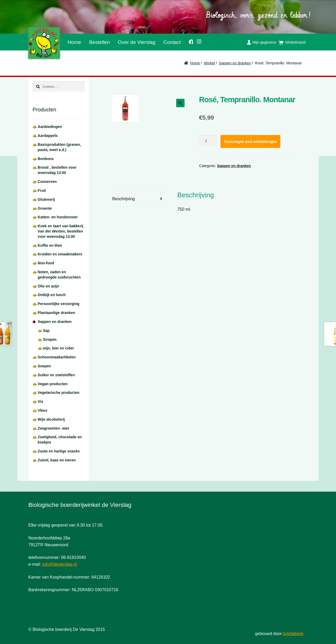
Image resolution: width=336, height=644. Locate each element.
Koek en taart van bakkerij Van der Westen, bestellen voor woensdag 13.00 (61, 231)
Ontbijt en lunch (52, 295)
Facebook (189, 41)
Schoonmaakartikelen (57, 357)
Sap (46, 331)
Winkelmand (295, 42)
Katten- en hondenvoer (58, 217)
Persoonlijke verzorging (59, 304)
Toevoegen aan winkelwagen (250, 141)
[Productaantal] (208, 141)
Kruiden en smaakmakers (60, 254)
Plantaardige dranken (56, 313)
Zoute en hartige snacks (59, 451)
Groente (45, 208)
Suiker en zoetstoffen (56, 375)
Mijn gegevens (264, 42)
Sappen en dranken (235, 63)
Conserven (47, 182)
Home (74, 42)
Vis (41, 401)
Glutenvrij (46, 199)
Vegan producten (53, 384)
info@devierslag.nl (59, 564)
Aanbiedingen (50, 127)
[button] (180, 103)
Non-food (46, 263)
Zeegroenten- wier (54, 428)
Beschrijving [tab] (123, 199)
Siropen (50, 339)
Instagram (197, 41)
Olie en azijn (49, 286)
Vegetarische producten (59, 393)
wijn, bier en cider (58, 348)
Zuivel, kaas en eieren (57, 460)
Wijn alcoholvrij (51, 419)
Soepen (44, 366)
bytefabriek (293, 634)
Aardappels (48, 136)
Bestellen (99, 42)
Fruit (42, 190)
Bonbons (46, 159)
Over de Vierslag (137, 42)
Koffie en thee (50, 245)
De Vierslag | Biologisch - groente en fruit (44, 43)
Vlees (43, 410)
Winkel (209, 63)
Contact (172, 42)
